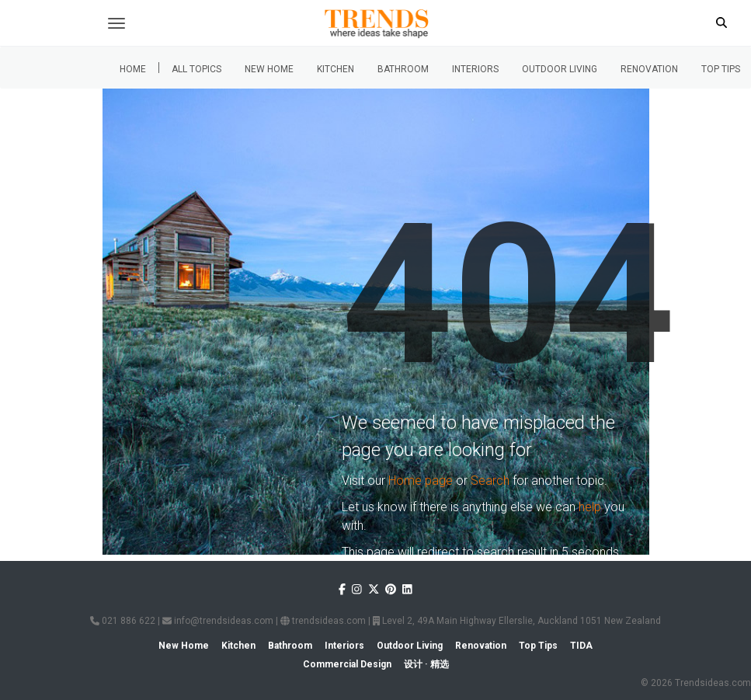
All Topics (196, 69)
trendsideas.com (323, 621)
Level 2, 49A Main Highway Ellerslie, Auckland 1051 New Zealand (517, 621)
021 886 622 (123, 621)
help (590, 507)
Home (133, 69)
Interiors (475, 69)
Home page (421, 481)
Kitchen (336, 69)
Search (490, 481)
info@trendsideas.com (218, 621)
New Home (269, 69)
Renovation (649, 69)
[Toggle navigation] (116, 23)
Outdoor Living (560, 69)
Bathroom (403, 69)
